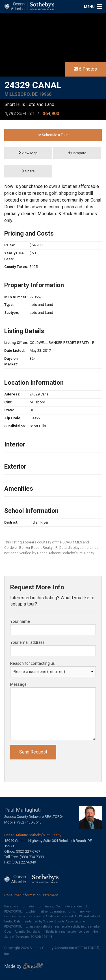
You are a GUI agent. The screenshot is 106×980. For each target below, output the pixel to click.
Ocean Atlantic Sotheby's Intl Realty (33, 835)
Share (28, 171)
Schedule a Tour (53, 135)
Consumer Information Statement (31, 895)
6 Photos (85, 69)
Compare (77, 153)
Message (18, 684)
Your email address (27, 642)
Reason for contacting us (33, 663)
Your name (20, 621)
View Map (28, 153)
